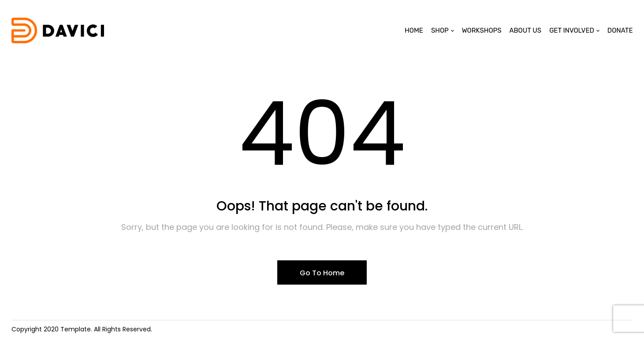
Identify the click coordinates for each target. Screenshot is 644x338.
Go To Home (322, 273)
